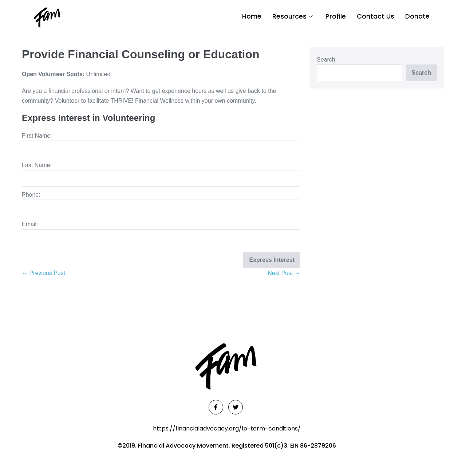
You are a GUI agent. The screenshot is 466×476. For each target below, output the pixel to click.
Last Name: (37, 165)
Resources (293, 16)
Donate (417, 16)
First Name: (37, 136)
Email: (30, 224)
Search (326, 60)
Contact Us (376, 16)
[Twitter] (236, 407)
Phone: (31, 195)
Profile (336, 16)
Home (252, 16)
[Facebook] (216, 407)
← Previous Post (44, 273)
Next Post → (284, 273)
